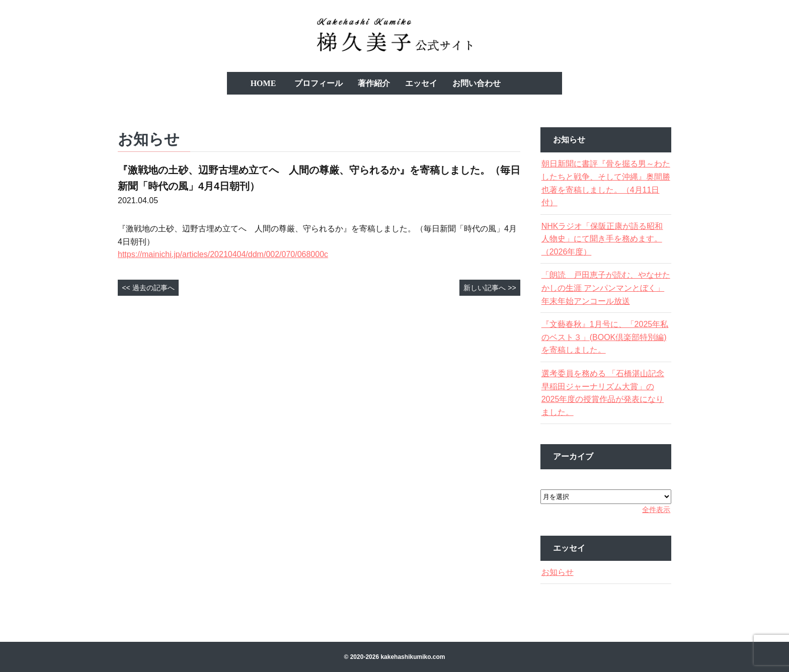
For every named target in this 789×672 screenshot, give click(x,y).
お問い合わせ (477, 83)
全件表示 (650, 510)
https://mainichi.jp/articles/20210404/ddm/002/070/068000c (223, 254)
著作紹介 (374, 83)
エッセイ (421, 83)
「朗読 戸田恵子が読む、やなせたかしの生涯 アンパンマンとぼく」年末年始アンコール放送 (605, 288)
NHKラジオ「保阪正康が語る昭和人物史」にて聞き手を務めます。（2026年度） (605, 239)
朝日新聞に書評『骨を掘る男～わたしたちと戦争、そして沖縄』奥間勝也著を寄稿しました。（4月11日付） (604, 183)
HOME (263, 83)
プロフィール (319, 83)
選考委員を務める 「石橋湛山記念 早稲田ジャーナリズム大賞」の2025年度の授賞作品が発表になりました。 (605, 393)
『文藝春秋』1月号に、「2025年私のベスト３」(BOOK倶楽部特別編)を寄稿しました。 (605, 337)
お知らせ (564, 572)
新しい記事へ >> (490, 288)
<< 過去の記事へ (148, 288)
